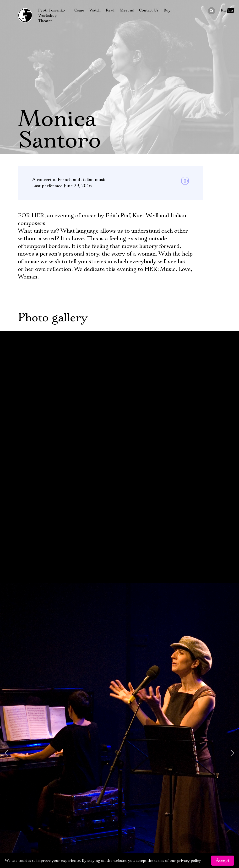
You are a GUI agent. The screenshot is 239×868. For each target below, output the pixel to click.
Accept (223, 861)
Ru (223, 10)
